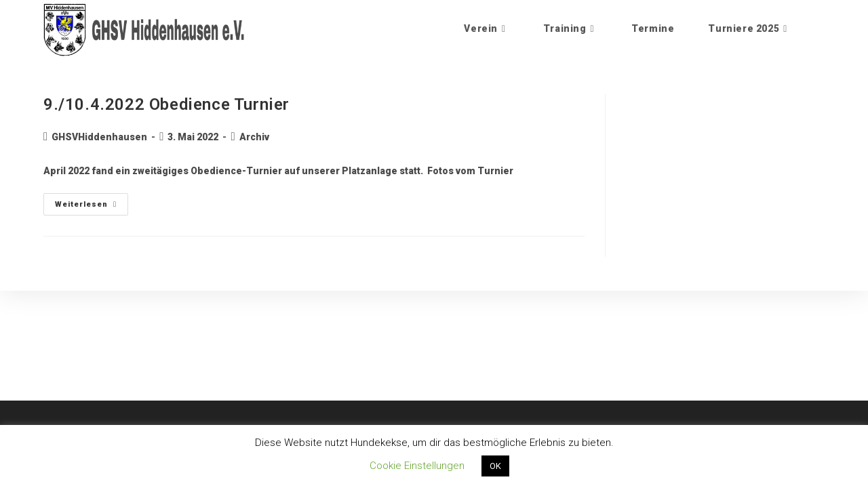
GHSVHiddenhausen (99, 137)
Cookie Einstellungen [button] (417, 466)
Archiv (254, 137)
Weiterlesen (92, 201)
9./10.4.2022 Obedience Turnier (166, 104)
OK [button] (495, 466)
